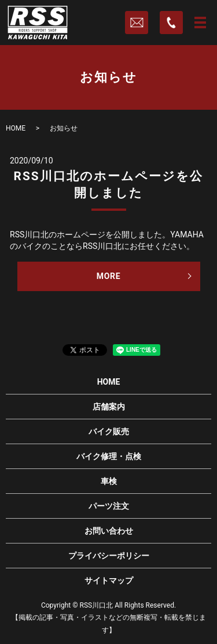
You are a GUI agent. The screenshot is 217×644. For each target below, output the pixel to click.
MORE (109, 276)
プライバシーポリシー (109, 556)
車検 (109, 481)
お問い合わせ (109, 531)
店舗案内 (109, 407)
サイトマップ (109, 580)
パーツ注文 (109, 506)
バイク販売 (109, 431)
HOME (16, 128)
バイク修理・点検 (109, 456)
